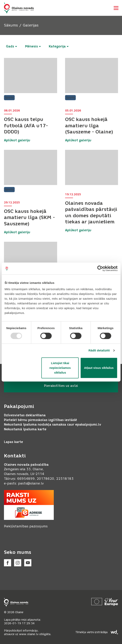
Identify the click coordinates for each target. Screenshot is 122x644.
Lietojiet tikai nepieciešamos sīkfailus (60, 368)
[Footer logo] (16, 602)
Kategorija (59, 46)
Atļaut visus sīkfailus (99, 368)
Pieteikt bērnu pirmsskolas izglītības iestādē (40, 420)
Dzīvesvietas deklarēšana (25, 415)
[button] (31, 104)
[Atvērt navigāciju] (116, 8)
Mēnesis (33, 46)
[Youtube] (28, 563)
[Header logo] (19, 8)
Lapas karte (13, 442)
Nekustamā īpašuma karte (25, 429)
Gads (12, 46)
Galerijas (31, 25)
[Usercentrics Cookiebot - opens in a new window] (100, 268)
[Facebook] (8, 563)
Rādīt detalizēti (99, 350)
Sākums (11, 25)
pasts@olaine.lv (31, 483)
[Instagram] (18, 563)
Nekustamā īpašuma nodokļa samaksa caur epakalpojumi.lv (53, 424)
